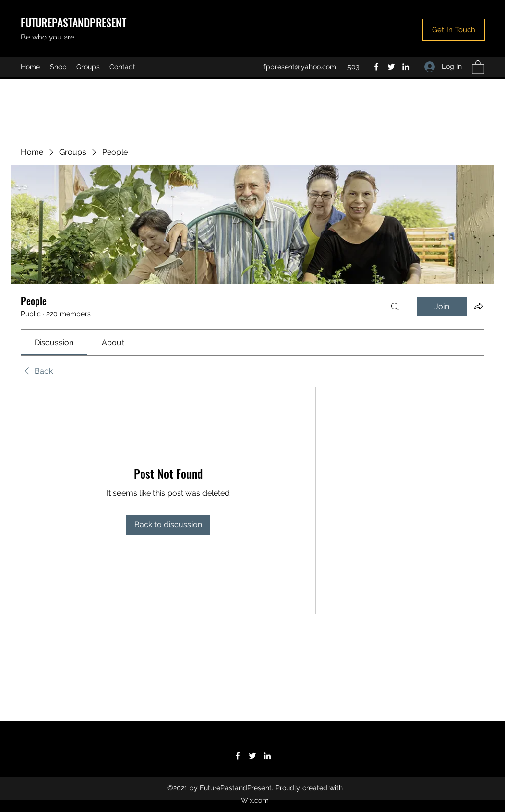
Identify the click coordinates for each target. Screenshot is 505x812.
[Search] (395, 307)
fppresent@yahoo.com (300, 67)
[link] (54, 342)
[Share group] (478, 306)
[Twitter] (391, 67)
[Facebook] (376, 67)
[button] (453, 30)
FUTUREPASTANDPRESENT (73, 22)
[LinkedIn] (406, 67)
